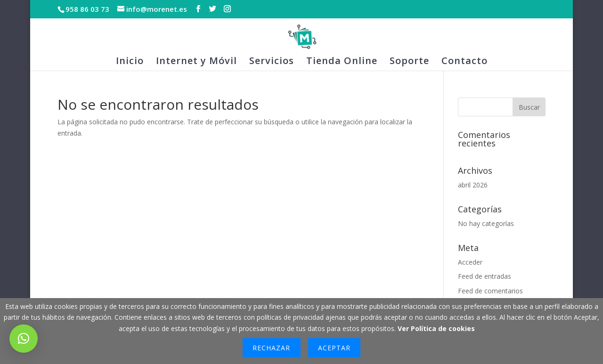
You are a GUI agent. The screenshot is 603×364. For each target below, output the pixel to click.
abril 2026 (473, 185)
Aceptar (334, 348)
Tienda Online (342, 62)
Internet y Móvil (196, 62)
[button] (24, 339)
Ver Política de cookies (436, 328)
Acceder (470, 262)
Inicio (130, 62)
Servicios (272, 62)
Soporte (409, 62)
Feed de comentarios (490, 291)
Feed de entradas (485, 276)
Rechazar (271, 348)
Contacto (464, 62)
